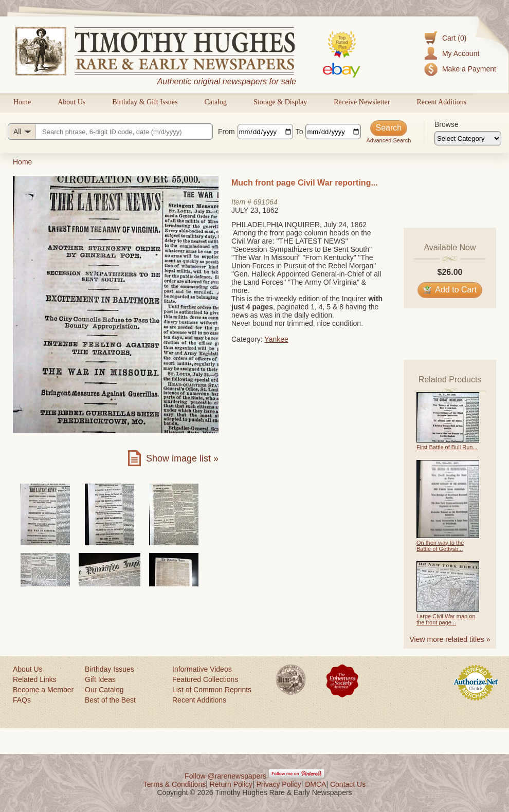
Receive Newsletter (362, 102)
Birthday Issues (110, 669)
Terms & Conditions (175, 784)
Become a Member (43, 690)
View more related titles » (450, 639)
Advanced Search (388, 140)
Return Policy (231, 784)
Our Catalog (104, 690)
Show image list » (182, 458)
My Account (461, 53)
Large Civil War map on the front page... (446, 619)
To (299, 132)
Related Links (35, 679)
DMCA (315, 784)
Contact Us (348, 784)
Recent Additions (441, 102)
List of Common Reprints (212, 690)
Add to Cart (450, 290)
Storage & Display (280, 102)
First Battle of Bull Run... (447, 447)
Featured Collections (205, 679)
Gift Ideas (100, 679)
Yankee (276, 339)
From (226, 132)
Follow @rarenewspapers (225, 776)
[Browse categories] (468, 138)
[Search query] (110, 132)
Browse (447, 124)
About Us (71, 102)
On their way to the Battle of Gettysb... (440, 546)
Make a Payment (469, 69)
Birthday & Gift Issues (145, 102)
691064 (266, 202)
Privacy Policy (279, 784)
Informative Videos (202, 669)
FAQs (22, 700)
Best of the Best (110, 700)
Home (22, 102)
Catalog (215, 102)
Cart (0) (454, 38)
